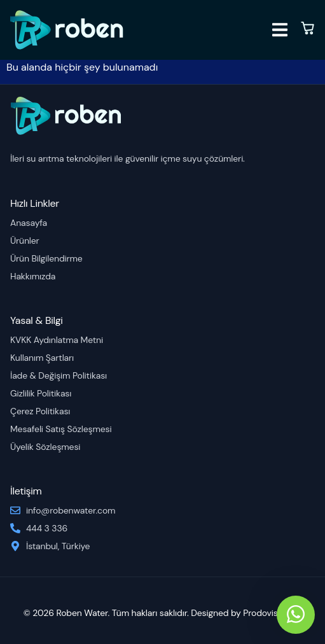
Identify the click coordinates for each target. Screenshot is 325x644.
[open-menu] (280, 32)
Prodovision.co (272, 613)
